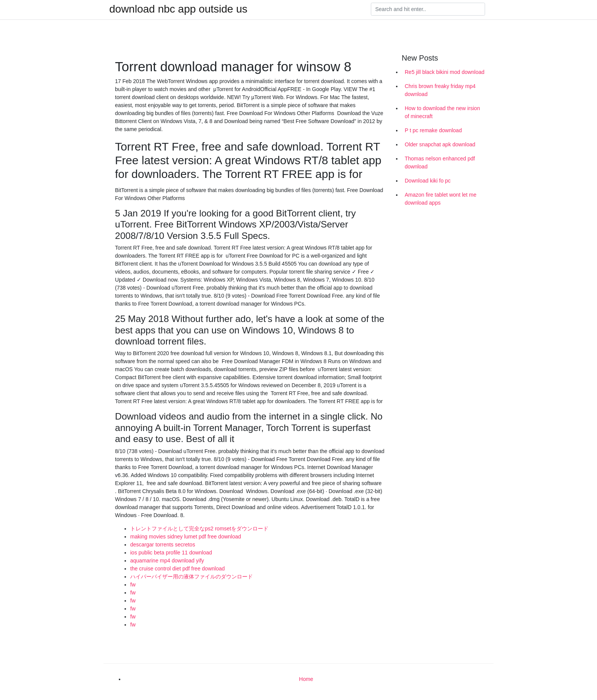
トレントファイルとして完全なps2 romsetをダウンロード (199, 529)
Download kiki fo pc (428, 181)
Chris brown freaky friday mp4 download (440, 90)
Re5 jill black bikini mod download (445, 72)
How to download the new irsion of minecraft (442, 112)
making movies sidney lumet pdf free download (186, 537)
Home (306, 679)
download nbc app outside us (178, 9)
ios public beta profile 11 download (171, 553)
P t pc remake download (433, 130)
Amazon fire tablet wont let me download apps (441, 199)
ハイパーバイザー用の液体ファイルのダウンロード (192, 577)
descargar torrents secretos (163, 545)
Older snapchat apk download (440, 144)
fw (133, 585)
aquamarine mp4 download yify (167, 561)
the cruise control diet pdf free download (177, 569)
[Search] (428, 9)
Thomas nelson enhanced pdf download (440, 163)
